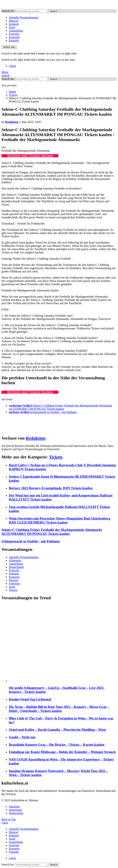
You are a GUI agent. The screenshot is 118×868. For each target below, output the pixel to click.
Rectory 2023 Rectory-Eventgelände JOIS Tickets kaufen (51, 488)
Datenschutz (16, 813)
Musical (14, 21)
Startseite (14, 807)
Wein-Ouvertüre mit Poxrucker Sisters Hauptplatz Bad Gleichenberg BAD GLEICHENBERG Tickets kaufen (60, 520)
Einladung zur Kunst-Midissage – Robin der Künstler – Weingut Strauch (62, 752)
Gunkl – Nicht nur (22, 737)
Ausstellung (16, 31)
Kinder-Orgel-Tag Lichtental (30, 699)
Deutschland (16, 567)
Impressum (15, 810)
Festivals (14, 34)
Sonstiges (14, 583)
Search (54, 11)
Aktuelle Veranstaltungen (24, 17)
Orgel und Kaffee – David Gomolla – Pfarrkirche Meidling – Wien (57, 730)
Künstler (14, 40)
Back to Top (9, 819)
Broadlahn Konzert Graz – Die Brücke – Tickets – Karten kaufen (57, 745)
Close (5, 823)
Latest (12, 66)
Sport (12, 27)
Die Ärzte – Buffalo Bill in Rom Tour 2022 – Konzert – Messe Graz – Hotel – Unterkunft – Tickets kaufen (59, 709)
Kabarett (14, 24)
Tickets (56, 457)
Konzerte (14, 37)
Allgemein (15, 560)
